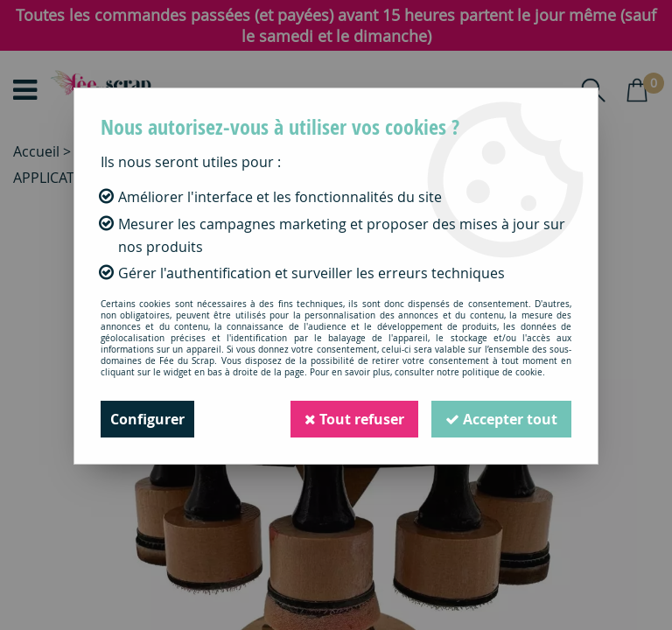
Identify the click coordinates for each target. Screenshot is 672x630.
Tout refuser (354, 419)
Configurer (147, 419)
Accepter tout (501, 419)
